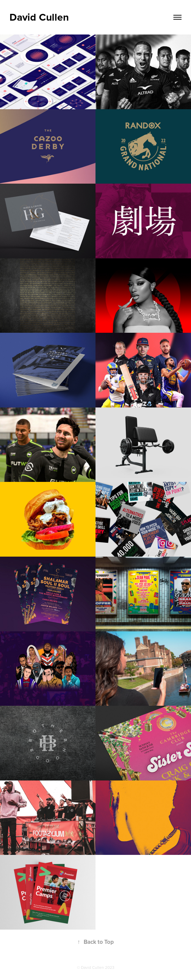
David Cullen (39, 17)
